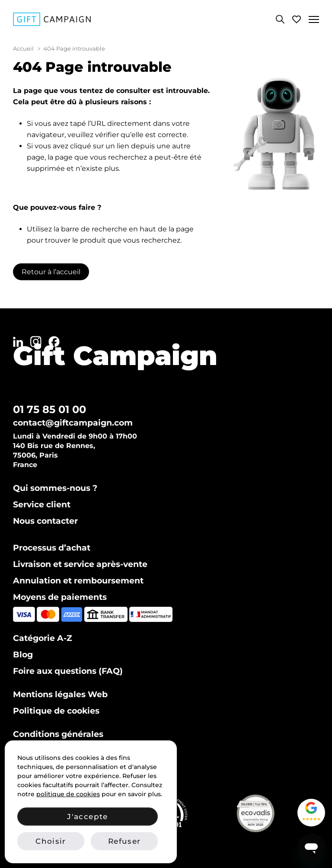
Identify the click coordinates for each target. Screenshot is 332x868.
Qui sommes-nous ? (55, 488)
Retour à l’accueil (51, 272)
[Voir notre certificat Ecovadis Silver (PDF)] (275, 813)
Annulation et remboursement (78, 581)
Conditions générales (58, 734)
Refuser (124, 841)
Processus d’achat (52, 548)
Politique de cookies (56, 711)
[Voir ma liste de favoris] (297, 19)
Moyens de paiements (60, 597)
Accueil (23, 48)
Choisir (51, 841)
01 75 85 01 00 (49, 409)
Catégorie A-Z (43, 638)
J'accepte (87, 817)
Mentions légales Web (60, 694)
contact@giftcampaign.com (73, 423)
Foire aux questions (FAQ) (68, 671)
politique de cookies (68, 794)
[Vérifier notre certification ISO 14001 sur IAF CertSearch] (188, 813)
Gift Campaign (115, 356)
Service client (42, 504)
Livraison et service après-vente (80, 564)
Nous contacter (45, 521)
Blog (23, 655)
